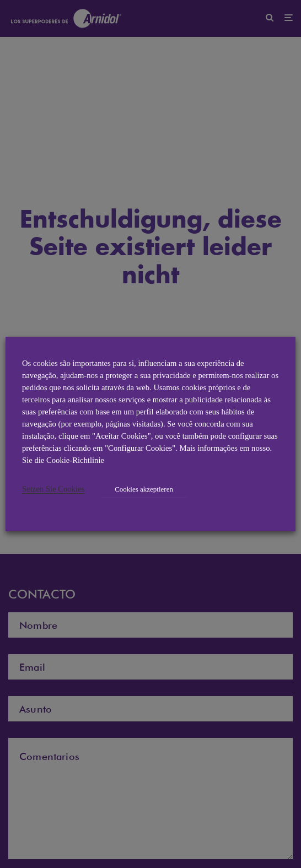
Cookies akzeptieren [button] (144, 489)
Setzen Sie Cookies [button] (53, 489)
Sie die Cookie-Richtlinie (63, 460)
